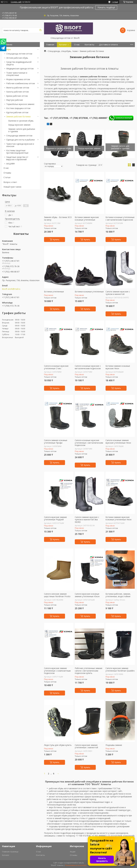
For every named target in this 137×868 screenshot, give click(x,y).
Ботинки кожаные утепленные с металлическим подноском (120, 218)
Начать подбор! (106, 7)
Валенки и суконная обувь (21, 121)
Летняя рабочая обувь (17, 58)
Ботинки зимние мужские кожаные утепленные (87, 218)
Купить (56, 240)
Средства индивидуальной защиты (19, 63)
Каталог (63, 45)
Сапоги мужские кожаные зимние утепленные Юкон (87, 595)
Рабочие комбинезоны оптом (21, 83)
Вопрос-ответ (10, 182)
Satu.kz (81, 863)
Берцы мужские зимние (19, 125)
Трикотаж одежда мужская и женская (20, 145)
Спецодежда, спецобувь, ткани (63, 51)
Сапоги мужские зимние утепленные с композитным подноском (57, 671)
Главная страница (10, 852)
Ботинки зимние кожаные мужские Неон (118, 367)
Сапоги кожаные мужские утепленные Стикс (56, 367)
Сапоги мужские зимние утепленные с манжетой (86, 746)
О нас (6, 168)
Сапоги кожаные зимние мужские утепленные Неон (118, 442)
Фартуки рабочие (15, 100)
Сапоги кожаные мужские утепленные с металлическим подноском (89, 443)
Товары (7, 49)
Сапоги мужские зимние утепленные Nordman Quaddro (120, 669)
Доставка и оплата (108, 45)
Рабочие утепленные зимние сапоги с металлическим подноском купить (89, 671)
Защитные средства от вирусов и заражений (17, 158)
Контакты (89, 45)
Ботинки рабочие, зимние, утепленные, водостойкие (118, 595)
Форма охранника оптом (18, 79)
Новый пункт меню (12, 187)
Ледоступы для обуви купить (58, 745)
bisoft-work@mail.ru (11, 289)
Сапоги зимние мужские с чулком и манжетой (118, 293)
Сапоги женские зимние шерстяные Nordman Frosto (57, 595)
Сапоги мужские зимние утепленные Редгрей (55, 518)
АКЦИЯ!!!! (10, 164)
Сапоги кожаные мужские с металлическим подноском (88, 367)
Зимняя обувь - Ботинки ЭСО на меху (58, 218)
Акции (73, 852)
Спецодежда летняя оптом (19, 54)
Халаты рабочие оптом (17, 92)
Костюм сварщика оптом (18, 108)
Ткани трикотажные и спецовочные (17, 74)
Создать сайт (16, 2)
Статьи (7, 177)
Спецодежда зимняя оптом (19, 136)
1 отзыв (115, 2)
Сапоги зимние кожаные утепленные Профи (56, 442)
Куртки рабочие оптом (17, 112)
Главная (50, 45)
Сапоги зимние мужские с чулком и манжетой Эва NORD (87, 520)
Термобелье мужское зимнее (20, 104)
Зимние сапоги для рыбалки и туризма (22, 130)
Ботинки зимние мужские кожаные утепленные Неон (118, 518)
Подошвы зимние (114, 745)
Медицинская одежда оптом (20, 69)
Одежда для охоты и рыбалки (20, 140)
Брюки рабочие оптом (17, 96)
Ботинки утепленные (54, 292)
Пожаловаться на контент (76, 865)
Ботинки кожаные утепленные (89, 292)
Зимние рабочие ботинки (18, 116)
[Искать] (40, 30)
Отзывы (7, 173)
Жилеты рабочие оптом (18, 88)
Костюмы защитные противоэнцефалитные (17, 152)
